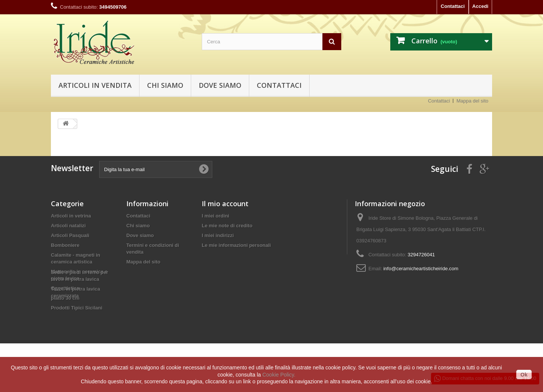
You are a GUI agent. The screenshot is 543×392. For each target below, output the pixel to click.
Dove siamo (220, 85)
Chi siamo (165, 85)
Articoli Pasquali (70, 235)
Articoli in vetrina (71, 216)
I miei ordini (216, 216)
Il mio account (225, 204)
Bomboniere (65, 245)
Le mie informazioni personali (236, 245)
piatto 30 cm (65, 298)
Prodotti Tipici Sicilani (77, 308)
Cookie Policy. (279, 375)
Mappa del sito (472, 101)
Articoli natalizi (68, 226)
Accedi (480, 6)
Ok (524, 375)
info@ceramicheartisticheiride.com (421, 269)
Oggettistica (65, 288)
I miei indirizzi (218, 235)
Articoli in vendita (95, 85)
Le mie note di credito (227, 226)
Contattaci (453, 6)
